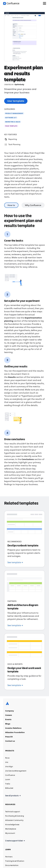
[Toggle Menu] (44, 3)
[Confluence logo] (11, 3)
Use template (16, 101)
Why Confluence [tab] (33, 205)
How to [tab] (11, 205)
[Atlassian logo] (7, 680)
